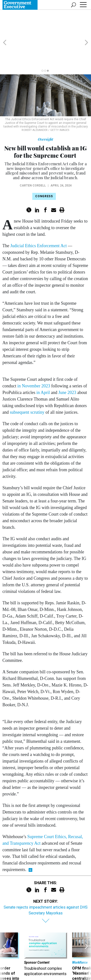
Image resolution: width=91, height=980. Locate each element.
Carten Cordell (33, 162)
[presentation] (5, 938)
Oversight (45, 116)
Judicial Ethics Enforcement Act (38, 222)
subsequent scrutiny (27, 389)
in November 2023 (34, 363)
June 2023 (67, 369)
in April (43, 369)
